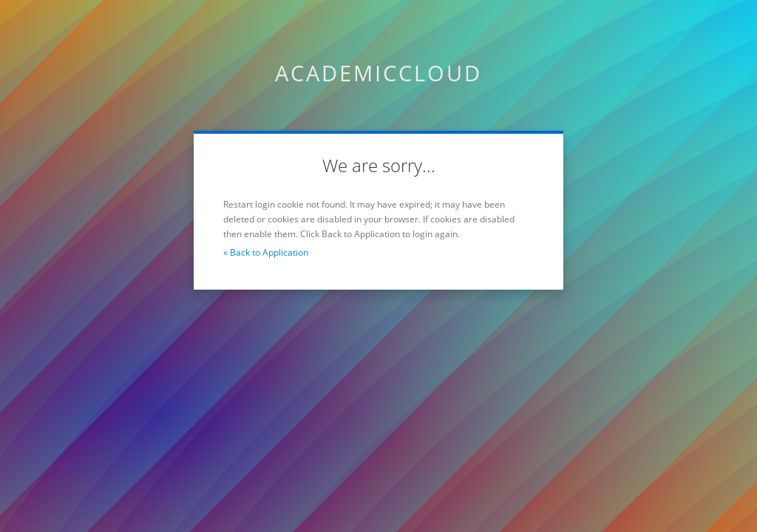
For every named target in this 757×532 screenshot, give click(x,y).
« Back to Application (266, 252)
